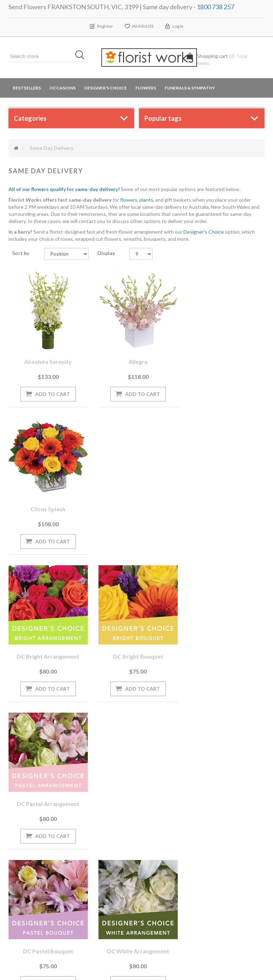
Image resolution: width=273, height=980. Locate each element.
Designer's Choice (106, 88)
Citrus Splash (225, 361)
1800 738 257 (215, 7)
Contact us (91, 911)
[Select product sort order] (66, 254)
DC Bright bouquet (137, 507)
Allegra (137, 361)
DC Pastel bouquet (48, 653)
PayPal (86, 868)
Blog (83, 840)
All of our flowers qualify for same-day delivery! (64, 189)
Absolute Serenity (48, 361)
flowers (129, 200)
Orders (19, 825)
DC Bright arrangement (48, 507)
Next (161, 724)
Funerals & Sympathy (190, 88)
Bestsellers (27, 88)
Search (219, 826)
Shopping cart (27, 840)
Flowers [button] (146, 88)
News (85, 825)
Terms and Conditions (170, 825)
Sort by (21, 253)
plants (146, 200)
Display (106, 253)
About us (89, 882)
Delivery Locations (32, 868)
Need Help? (91, 854)
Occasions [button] (63, 88)
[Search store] (48, 56)
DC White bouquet (225, 653)
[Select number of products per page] (141, 254)
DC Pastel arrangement (225, 507)
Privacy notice (161, 840)
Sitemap (87, 896)
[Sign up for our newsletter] (84, 775)
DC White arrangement (137, 653)
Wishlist (20, 854)
